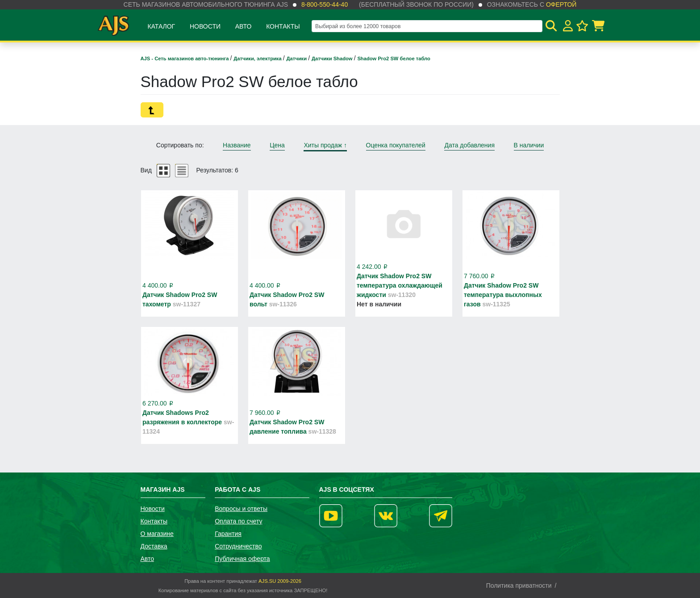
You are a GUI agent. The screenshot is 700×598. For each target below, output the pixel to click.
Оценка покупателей (396, 145)
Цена (277, 145)
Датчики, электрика (258, 59)
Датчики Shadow (333, 59)
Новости (205, 26)
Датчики (298, 59)
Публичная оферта (242, 559)
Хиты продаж (325, 145)
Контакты (283, 26)
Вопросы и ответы (241, 509)
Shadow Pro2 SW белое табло (394, 59)
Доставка (154, 546)
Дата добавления (469, 145)
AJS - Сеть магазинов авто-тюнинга (185, 59)
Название (237, 145)
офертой (561, 4)
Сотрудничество (238, 546)
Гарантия (228, 534)
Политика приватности (519, 585)
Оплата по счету (238, 521)
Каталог (161, 26)
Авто (244, 26)
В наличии (529, 145)
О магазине (157, 534)
